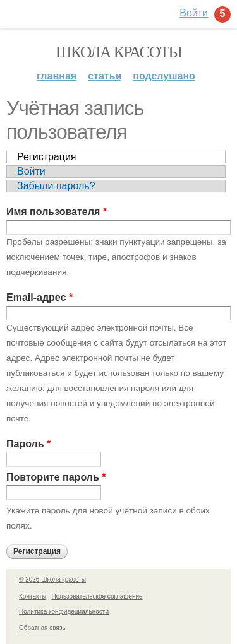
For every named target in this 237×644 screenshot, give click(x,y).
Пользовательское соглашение (97, 596)
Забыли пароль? (56, 186)
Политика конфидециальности (64, 612)
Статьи (105, 76)
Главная (57, 76)
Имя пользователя (57, 212)
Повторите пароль (56, 477)
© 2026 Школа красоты (52, 579)
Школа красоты (119, 52)
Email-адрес (39, 297)
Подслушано (164, 76)
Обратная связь (42, 628)
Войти (31, 171)
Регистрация (47, 157)
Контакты (33, 596)
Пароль (28, 444)
